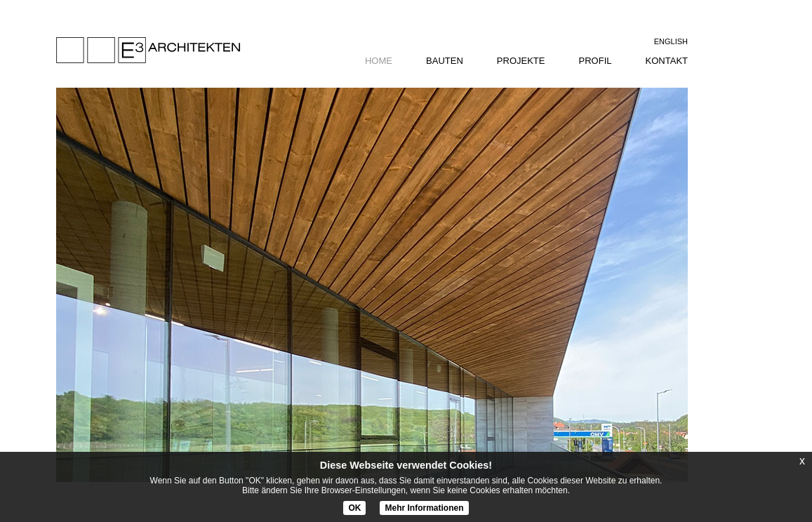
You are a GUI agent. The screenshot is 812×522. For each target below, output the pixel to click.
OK (354, 508)
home (379, 61)
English (671, 41)
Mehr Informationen (424, 508)
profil (595, 61)
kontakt (667, 61)
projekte (521, 61)
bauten (445, 61)
